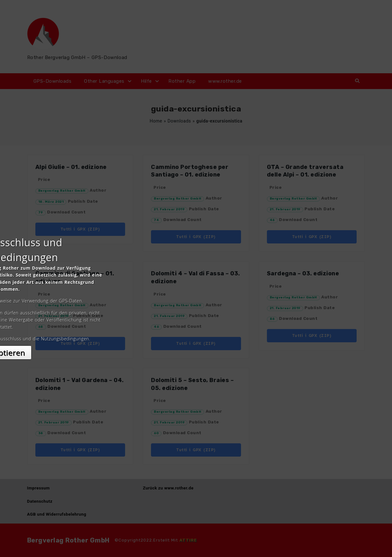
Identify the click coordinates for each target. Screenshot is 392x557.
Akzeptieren (196, 335)
